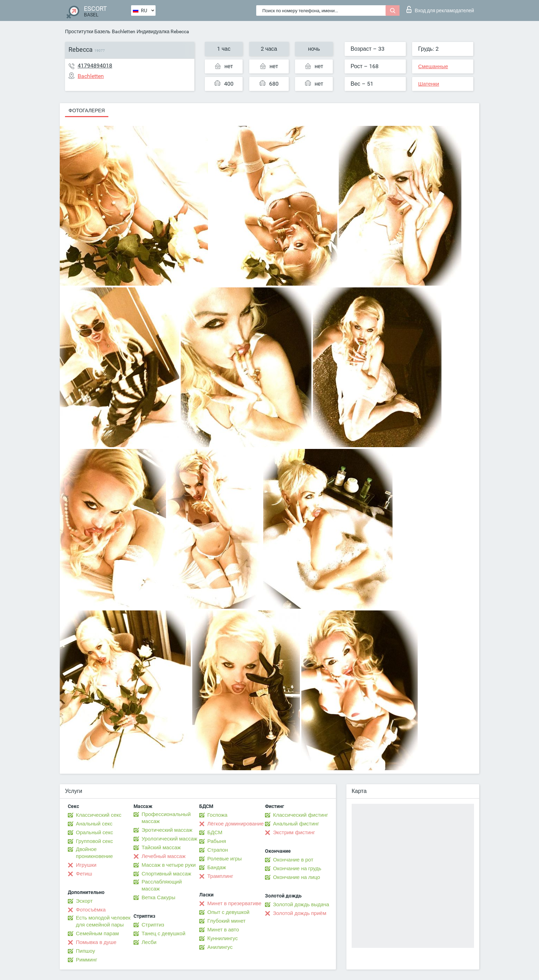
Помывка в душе (96, 942)
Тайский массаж (161, 847)
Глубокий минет (227, 921)
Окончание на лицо (297, 877)
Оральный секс (94, 832)
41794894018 (95, 66)
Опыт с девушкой (228, 912)
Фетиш (84, 874)
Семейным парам (97, 933)
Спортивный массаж (166, 874)
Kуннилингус (222, 938)
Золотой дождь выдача (301, 904)
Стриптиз (153, 925)
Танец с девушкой (163, 933)
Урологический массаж (169, 839)
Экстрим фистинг (294, 832)
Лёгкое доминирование (235, 824)
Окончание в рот (293, 860)
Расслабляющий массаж (162, 885)
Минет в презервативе (234, 903)
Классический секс (99, 815)
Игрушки (86, 865)
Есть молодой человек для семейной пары (103, 921)
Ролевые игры (225, 859)
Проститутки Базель (88, 31)
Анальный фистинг (296, 824)
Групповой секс (94, 841)
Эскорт (84, 901)
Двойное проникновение (94, 853)
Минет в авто (223, 930)
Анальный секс (94, 824)
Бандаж (217, 867)
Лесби (149, 942)
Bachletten (124, 31)
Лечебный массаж (164, 856)
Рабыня (217, 841)
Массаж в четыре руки (169, 865)
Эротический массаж (167, 830)
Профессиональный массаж (166, 818)
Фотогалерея (87, 110)
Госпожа (217, 815)
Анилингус (220, 947)
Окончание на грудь (297, 868)
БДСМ (215, 832)
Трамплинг (220, 876)
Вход (440, 9)
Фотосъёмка (91, 910)
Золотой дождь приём (300, 913)
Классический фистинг (300, 815)
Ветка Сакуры (158, 897)
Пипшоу (85, 951)
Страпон (218, 850)
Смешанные (433, 66)
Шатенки (429, 84)
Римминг (87, 960)
